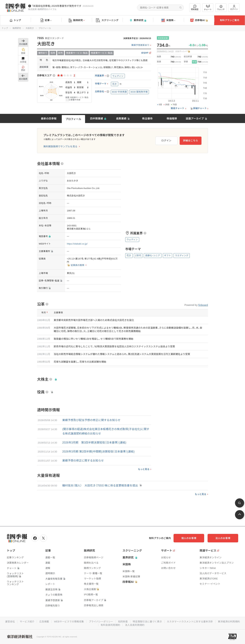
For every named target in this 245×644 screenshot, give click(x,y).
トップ (15, 20)
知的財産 (123, 622)
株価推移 (172, 119)
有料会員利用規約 (110, 625)
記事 (46, 20)
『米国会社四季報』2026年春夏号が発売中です (56, 6)
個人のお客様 (189, 538)
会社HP (145, 53)
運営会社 (10, 622)
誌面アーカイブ (195, 119)
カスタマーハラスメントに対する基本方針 (190, 622)
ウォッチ (221, 8)
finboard (203, 305)
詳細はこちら (191, 141)
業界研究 (138, 20)
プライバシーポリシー (101, 622)
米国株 (168, 20)
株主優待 (147, 119)
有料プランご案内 (230, 20)
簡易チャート (178, 108)
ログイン (234, 8)
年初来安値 (163, 38)
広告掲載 (44, 622)
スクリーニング (107, 20)
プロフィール (73, 119)
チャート (208, 8)
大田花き (30, 28)
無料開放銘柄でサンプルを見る (60, 146)
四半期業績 (97, 119)
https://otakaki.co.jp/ (77, 244)
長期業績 (121, 119)
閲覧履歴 (195, 8)
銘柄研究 (77, 20)
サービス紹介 (27, 622)
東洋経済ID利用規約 (229, 622)
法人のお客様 (223, 538)
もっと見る (144, 469)
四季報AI (199, 20)
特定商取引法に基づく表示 (147, 622)
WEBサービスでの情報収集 (69, 622)
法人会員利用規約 (135, 625)
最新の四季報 (49, 119)
